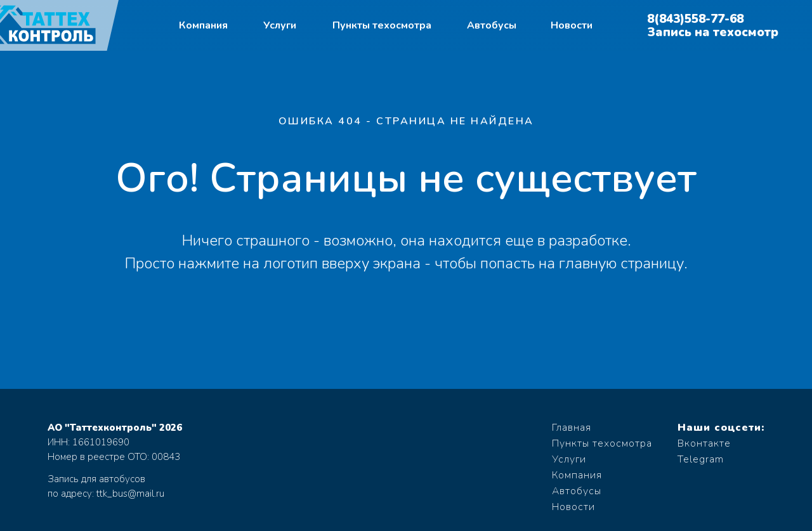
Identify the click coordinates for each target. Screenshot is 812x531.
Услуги (280, 25)
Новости (572, 25)
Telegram (701, 459)
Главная (572, 428)
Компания (203, 25)
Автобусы (492, 25)
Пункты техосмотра (382, 25)
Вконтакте (704, 443)
